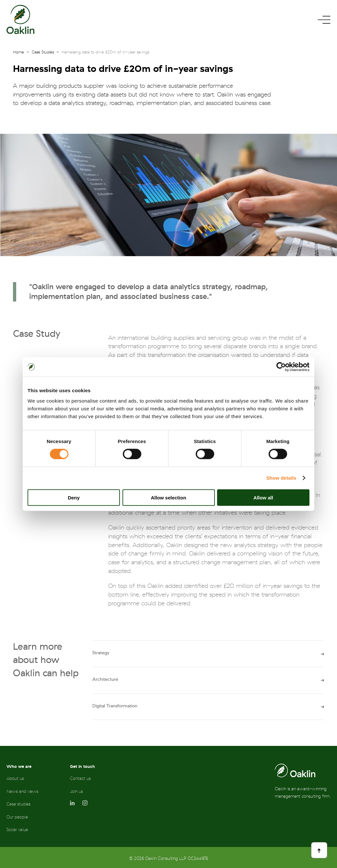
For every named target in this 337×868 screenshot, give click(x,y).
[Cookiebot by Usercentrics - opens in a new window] (281, 367)
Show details (281, 478)
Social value (17, 830)
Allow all (263, 497)
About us (15, 778)
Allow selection (168, 497)
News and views (22, 791)
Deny (74, 497)
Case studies (18, 804)
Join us (76, 791)
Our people (17, 817)
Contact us (80, 778)
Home (18, 52)
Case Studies (43, 52)
